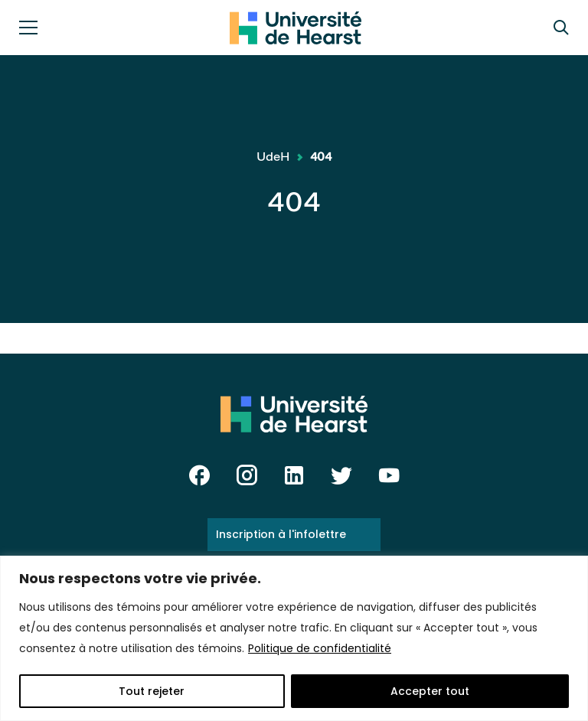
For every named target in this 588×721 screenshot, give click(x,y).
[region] (294, 638)
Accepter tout (430, 691)
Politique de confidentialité (320, 648)
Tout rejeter (152, 691)
